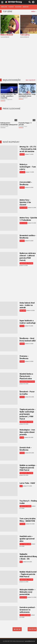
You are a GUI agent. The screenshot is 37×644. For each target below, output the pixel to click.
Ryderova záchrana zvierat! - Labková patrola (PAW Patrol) (28, 257)
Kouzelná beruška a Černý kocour (27, 382)
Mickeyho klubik (23, 597)
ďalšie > (34, 11)
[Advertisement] (18, 58)
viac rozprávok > (31, 80)
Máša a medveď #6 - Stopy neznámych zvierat (27, 95)
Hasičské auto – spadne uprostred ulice (27, 539)
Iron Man (22, 437)
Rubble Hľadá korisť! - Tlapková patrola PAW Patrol (28, 574)
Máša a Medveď (7, 35)
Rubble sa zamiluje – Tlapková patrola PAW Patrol (28, 468)
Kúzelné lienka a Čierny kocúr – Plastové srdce (26, 376)
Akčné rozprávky (23, 208)
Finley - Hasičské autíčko (25, 544)
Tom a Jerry (25, 35)
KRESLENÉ (4, 7)
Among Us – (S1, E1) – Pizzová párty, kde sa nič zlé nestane (28, 149)
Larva (21, 486)
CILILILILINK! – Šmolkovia (26, 183)
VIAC (17, 629)
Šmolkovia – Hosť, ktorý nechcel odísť (28, 339)
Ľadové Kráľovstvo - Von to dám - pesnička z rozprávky (8, 96)
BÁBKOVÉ (26, 7)
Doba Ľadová (23, 311)
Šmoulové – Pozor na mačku (27, 393)
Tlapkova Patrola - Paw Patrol (26, 263)
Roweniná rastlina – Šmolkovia (28, 237)
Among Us (22, 154)
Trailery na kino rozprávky (25, 506)
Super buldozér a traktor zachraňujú (28, 322)
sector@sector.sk (30, 641)
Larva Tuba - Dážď (27, 483)
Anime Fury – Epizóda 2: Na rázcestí (25, 202)
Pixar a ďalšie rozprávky (25, 615)
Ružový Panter (4, 126)
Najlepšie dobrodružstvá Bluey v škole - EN (28, 556)
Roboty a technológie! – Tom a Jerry (28, 167)
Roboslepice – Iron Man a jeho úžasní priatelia (27, 432)
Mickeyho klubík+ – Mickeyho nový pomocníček (28, 592)
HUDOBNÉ (18, 7)
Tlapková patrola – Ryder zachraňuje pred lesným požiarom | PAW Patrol (27, 414)
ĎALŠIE (32, 629)
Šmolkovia (22, 187)
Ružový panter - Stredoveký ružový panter (9, 124)
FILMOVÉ (11, 7)
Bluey (21, 562)
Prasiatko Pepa (23, 126)
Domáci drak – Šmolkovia (26, 449)
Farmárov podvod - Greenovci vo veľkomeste (28, 610)
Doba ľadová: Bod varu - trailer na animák (27, 305)
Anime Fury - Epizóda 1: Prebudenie (28, 219)
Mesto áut (22, 326)
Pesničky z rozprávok (6, 99)
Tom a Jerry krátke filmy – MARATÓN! (28, 520)
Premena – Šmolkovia (24, 357)
